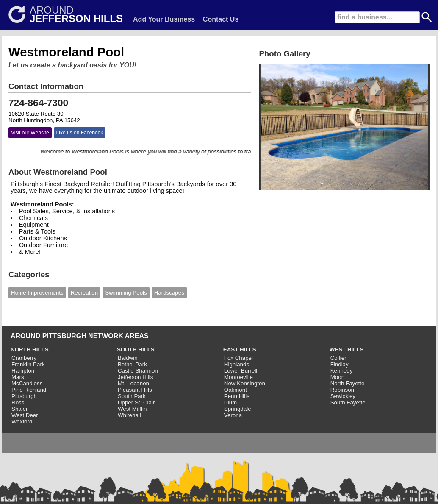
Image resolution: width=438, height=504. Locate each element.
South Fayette (348, 402)
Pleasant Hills (135, 390)
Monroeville (238, 377)
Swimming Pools (126, 293)
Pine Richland (29, 390)
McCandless (27, 383)
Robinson (342, 390)
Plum (230, 402)
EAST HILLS (240, 349)
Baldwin (128, 358)
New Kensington (245, 383)
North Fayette (348, 383)
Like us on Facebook (80, 133)
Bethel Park (132, 364)
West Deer (25, 415)
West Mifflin (132, 409)
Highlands (237, 364)
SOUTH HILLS (136, 349)
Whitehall (129, 415)
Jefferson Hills (135, 377)
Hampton (23, 371)
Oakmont (236, 390)
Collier (338, 358)
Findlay (340, 364)
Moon (337, 377)
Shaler (20, 409)
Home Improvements (37, 293)
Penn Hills (237, 396)
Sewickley (343, 396)
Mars (18, 377)
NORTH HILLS (30, 349)
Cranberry (24, 358)
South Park (132, 396)
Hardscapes (169, 293)
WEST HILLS (347, 349)
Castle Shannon (138, 371)
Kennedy (342, 371)
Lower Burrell (241, 371)
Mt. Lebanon (133, 383)
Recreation (84, 293)
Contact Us (221, 19)
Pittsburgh (24, 396)
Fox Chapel (238, 358)
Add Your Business (164, 19)
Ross (18, 402)
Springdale (238, 409)
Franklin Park (28, 364)
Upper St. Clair (136, 402)
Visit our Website (30, 133)
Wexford (22, 422)
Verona (233, 415)
